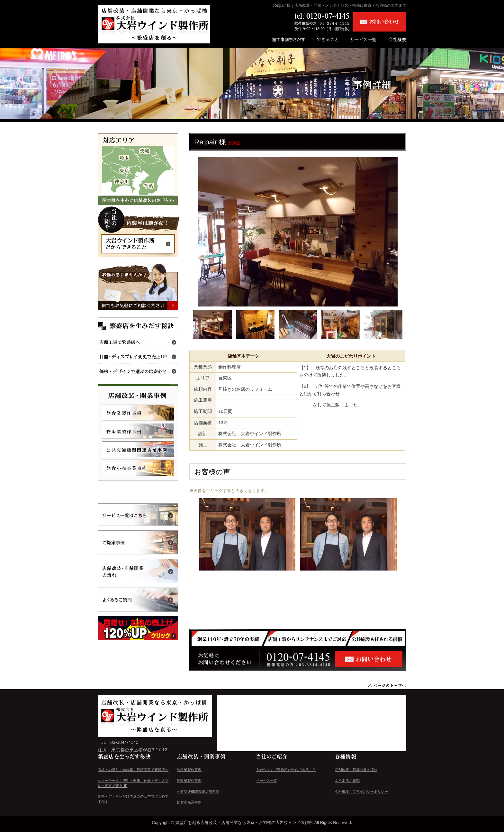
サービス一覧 (266, 781)
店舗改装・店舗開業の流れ (356, 770)
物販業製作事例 (189, 781)
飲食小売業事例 (189, 802)
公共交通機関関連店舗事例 (198, 791)
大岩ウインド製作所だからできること (286, 770)
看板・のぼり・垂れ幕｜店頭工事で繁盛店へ (133, 770)
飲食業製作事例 (189, 770)
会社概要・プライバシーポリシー (361, 791)
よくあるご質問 (347, 781)
